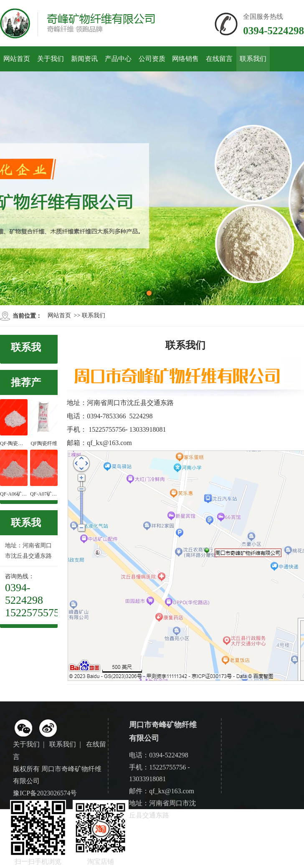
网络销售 (185, 59)
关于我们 (51, 59)
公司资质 (152, 59)
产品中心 (118, 59)
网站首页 (17, 59)
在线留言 (219, 59)
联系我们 (253, 59)
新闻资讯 (84, 59)
